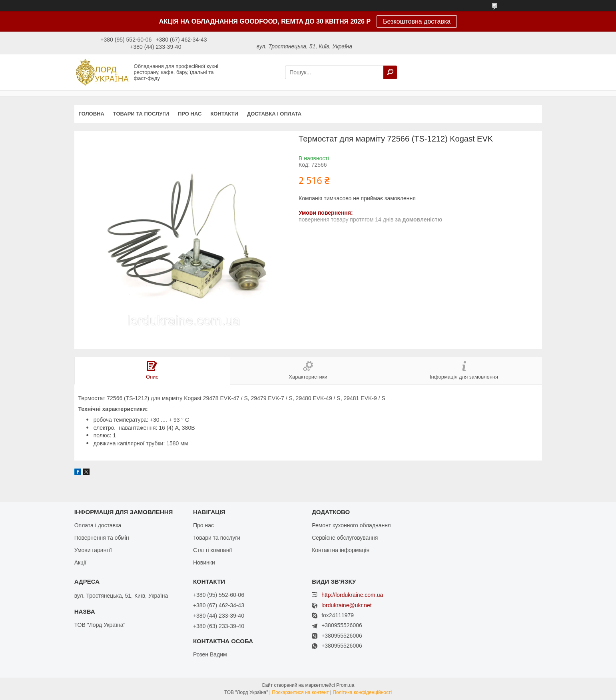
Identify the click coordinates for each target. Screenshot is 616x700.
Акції (80, 562)
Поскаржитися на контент (300, 692)
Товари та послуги (141, 114)
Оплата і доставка (98, 525)
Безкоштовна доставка (417, 21)
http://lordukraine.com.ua (352, 595)
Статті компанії (212, 550)
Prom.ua (345, 685)
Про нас (190, 114)
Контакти (224, 114)
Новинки (204, 562)
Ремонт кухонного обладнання (351, 525)
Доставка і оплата (274, 114)
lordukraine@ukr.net (347, 605)
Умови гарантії (93, 550)
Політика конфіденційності (362, 692)
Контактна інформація (341, 550)
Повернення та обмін (102, 538)
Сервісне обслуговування (345, 538)
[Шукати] (390, 72)
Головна (92, 114)
